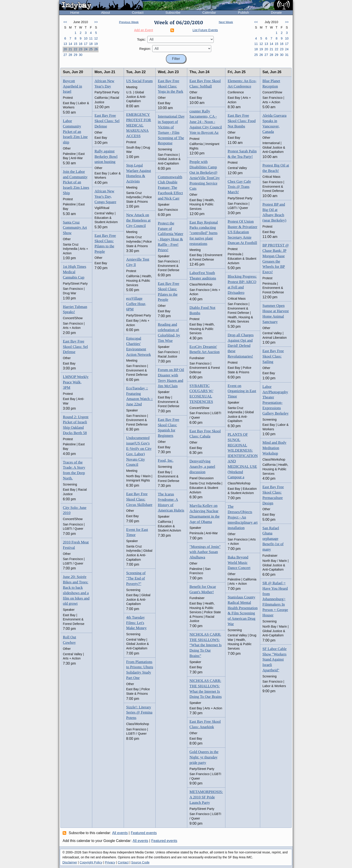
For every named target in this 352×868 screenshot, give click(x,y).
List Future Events (205, 30)
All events (120, 833)
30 (81, 55)
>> (96, 22)
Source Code (140, 862)
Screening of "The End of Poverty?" (136, 578)
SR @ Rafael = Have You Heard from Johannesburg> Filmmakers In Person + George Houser (275, 599)
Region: (145, 49)
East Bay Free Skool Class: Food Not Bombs (242, 121)
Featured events (144, 833)
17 (86, 44)
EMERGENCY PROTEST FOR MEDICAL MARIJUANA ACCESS (139, 125)
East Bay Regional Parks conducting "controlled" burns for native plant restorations (204, 233)
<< (65, 22)
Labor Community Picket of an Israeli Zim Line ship (75, 132)
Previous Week (129, 22)
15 (75, 44)
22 (75, 49)
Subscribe (173, 12)
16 (81, 44)
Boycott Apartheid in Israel (72, 86)
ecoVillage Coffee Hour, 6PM (136, 304)
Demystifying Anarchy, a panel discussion (202, 467)
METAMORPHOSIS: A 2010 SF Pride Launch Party (206, 797)
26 (96, 49)
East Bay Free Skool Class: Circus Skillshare (139, 499)
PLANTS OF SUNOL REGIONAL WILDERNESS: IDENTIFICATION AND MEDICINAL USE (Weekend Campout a (243, 456)
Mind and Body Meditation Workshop (274, 448)
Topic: (141, 39)
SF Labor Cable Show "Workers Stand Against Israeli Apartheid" (275, 659)
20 (65, 49)
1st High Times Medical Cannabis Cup (75, 272)
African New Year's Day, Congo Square (105, 197)
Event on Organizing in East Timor (242, 391)
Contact (138, 12)
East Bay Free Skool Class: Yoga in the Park (170, 86)
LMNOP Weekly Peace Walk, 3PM (76, 382)
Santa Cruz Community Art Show (75, 228)
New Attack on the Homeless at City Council (138, 220)
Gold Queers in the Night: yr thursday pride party (204, 757)
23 (81, 49)
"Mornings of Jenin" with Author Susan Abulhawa (205, 552)
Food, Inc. (166, 460)
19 (96, 44)
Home (75, 12)
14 (70, 44)
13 (65, 44)
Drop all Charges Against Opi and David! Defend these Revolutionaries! (241, 346)
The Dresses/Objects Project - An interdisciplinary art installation (243, 517)
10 (86, 38)
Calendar (209, 12)
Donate (276, 12)
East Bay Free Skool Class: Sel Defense (75, 347)
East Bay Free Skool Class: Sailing (273, 356)
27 (65, 55)
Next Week (226, 22)
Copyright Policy (91, 862)
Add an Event (143, 30)
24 (86, 49)
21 (70, 49)
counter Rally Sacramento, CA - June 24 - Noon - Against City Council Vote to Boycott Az (206, 122)
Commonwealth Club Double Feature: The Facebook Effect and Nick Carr (170, 188)
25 (91, 49)
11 (91, 38)
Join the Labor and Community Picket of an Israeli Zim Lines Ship (76, 182)
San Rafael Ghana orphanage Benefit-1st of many (273, 539)
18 (91, 44)
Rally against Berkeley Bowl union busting (106, 157)
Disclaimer (70, 862)
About (106, 12)
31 (287, 55)
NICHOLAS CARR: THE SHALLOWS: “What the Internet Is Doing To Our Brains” (206, 645)
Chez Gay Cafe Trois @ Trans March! (239, 187)
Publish (243, 12)
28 (70, 55)
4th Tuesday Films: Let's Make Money (136, 623)
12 (96, 38)
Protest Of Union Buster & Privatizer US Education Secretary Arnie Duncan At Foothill (242, 232)
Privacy (110, 862)
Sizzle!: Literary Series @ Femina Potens (139, 713)
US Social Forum (139, 81)
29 (75, 55)
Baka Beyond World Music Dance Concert (239, 563)
